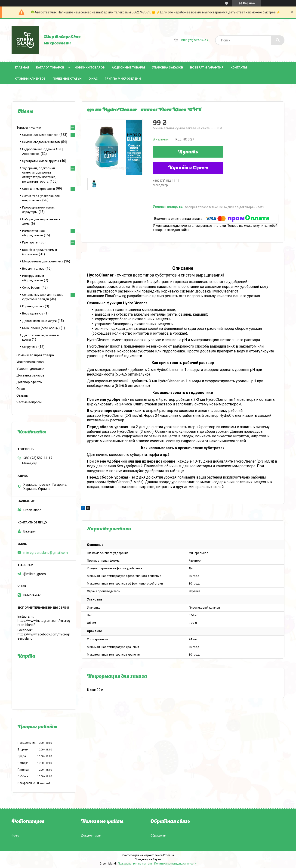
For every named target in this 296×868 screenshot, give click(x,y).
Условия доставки (30, 369)
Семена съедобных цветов (41, 142)
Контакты (239, 67)
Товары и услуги (29, 128)
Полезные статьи (67, 79)
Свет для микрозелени (39, 189)
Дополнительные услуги (39, 321)
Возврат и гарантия (207, 67)
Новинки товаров (90, 67)
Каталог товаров (50, 67)
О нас (93, 79)
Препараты (30, 242)
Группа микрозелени (123, 79)
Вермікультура (33, 313)
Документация (91, 835)
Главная (22, 67)
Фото (15, 835)
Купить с (188, 168)
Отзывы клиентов (30, 79)
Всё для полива (33, 269)
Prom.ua (169, 855)
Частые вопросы (29, 402)
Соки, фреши (31, 288)
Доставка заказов (30, 375)
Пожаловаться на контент (135, 864)
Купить (188, 152)
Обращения (159, 835)
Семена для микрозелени (40, 135)
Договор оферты (29, 382)
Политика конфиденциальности (175, 864)
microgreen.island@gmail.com (46, 553)
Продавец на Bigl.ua (148, 859)
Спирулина (30, 347)
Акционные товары (128, 67)
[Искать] (278, 40)
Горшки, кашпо (33, 306)
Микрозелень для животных (43, 261)
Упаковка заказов (168, 67)
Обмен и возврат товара (35, 355)
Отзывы (22, 395)
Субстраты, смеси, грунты (41, 161)
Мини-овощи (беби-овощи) (41, 328)
